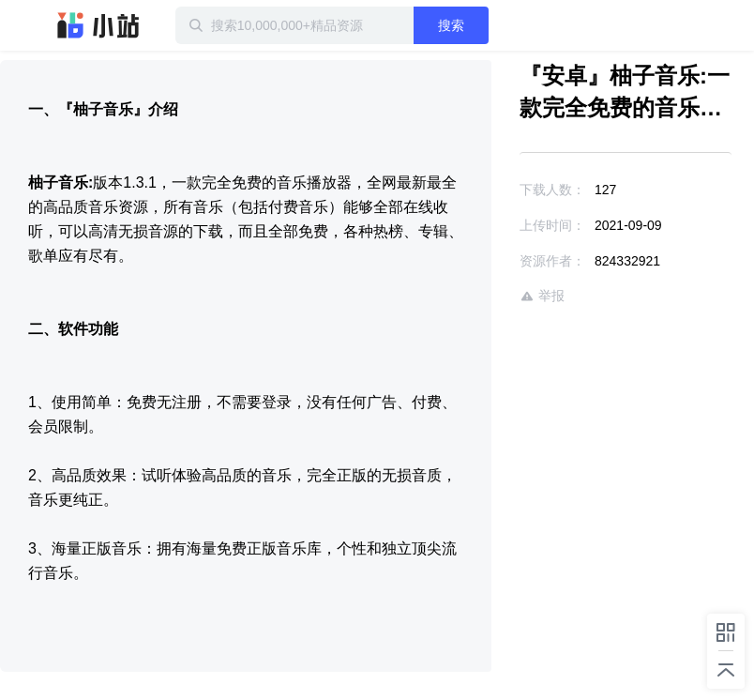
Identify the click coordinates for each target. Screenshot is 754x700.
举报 (542, 296)
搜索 (451, 25)
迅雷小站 (98, 25)
